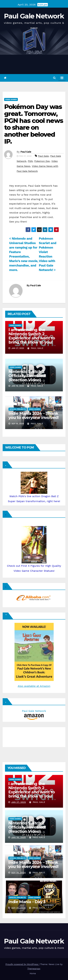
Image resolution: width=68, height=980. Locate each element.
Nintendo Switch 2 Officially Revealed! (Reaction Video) (27, 376)
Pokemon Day (42, 161)
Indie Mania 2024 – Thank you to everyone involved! (34, 415)
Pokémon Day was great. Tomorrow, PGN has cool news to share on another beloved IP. (34, 124)
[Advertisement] (21, 736)
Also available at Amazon (34, 686)
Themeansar (34, 969)
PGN (30, 161)
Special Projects (18, 409)
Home (33, 973)
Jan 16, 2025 (19, 837)
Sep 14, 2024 (19, 873)
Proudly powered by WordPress (22, 964)
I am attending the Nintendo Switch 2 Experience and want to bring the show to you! (32, 336)
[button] (54, 78)
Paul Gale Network (34, 16)
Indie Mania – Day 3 (27, 902)
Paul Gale (26, 152)
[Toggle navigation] (62, 78)
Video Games (11, 99)
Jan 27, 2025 (19, 802)
